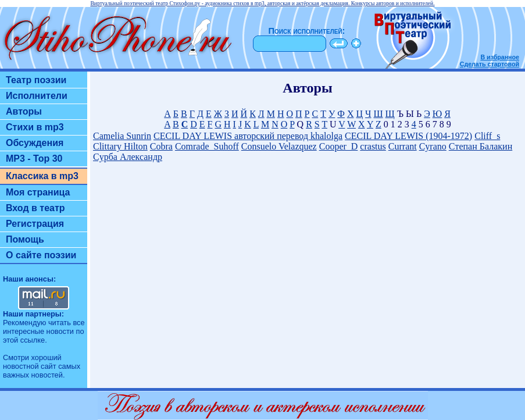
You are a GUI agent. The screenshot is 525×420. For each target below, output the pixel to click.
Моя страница (38, 192)
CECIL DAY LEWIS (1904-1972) (408, 136)
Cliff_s (487, 136)
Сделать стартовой (490, 64)
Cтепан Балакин (481, 146)
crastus (373, 146)
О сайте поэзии (41, 255)
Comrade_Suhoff (207, 146)
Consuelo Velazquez (279, 146)
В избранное (500, 57)
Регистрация (35, 224)
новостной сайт (30, 366)
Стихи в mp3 (35, 127)
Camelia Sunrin (122, 136)
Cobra (161, 146)
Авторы (24, 111)
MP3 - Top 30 (34, 159)
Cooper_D (339, 146)
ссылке (33, 340)
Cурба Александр (128, 157)
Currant (403, 146)
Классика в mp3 (42, 176)
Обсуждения (35, 143)
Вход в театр (35, 208)
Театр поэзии (36, 80)
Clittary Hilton (120, 146)
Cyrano (433, 146)
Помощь (25, 239)
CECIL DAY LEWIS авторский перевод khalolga (248, 136)
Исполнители (37, 96)
